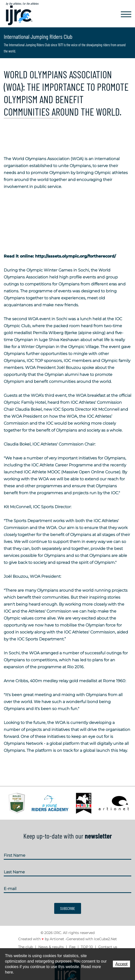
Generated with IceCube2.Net (92, 939)
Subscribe (68, 908)
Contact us (108, 947)
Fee (72, 947)
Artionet (57, 939)
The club (25, 947)
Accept (121, 964)
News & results (51, 947)
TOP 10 (87, 947)
